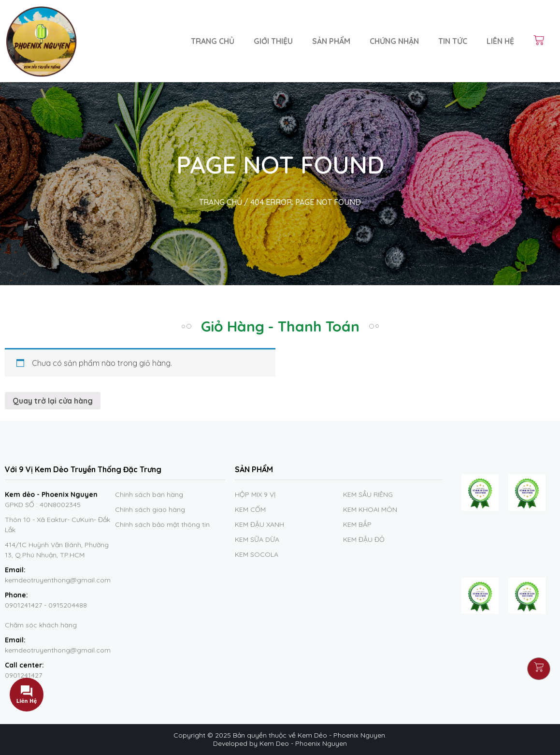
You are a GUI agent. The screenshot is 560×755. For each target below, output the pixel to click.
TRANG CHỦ (221, 202)
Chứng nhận (394, 41)
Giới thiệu (273, 41)
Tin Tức (453, 41)
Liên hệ (500, 41)
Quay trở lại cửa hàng (53, 401)
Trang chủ (213, 41)
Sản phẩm (331, 41)
